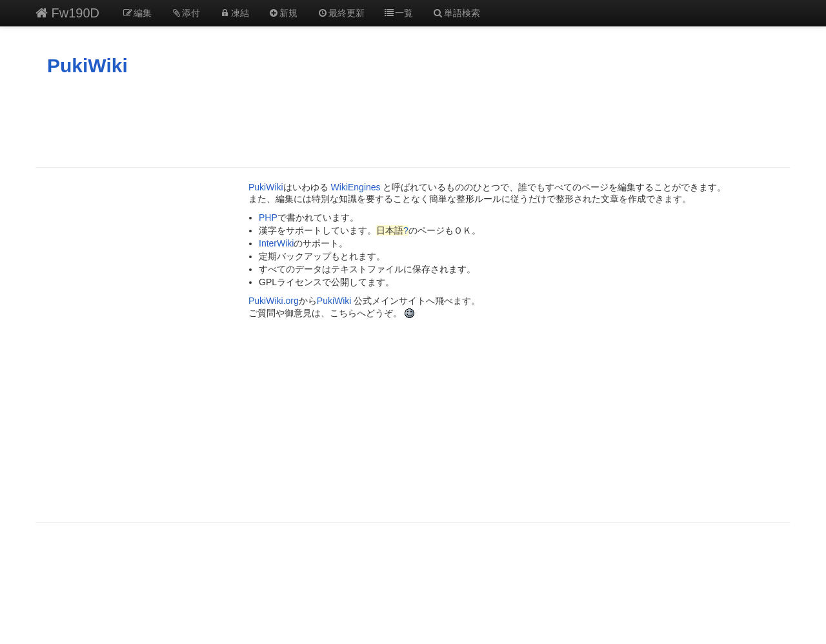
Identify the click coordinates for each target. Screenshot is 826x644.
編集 (137, 13)
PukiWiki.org (274, 301)
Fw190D (67, 13)
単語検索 (456, 13)
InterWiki (276, 243)
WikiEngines (356, 187)
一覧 (399, 13)
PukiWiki (87, 65)
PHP (268, 217)
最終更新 (341, 13)
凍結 (234, 13)
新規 (283, 13)
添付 (186, 13)
